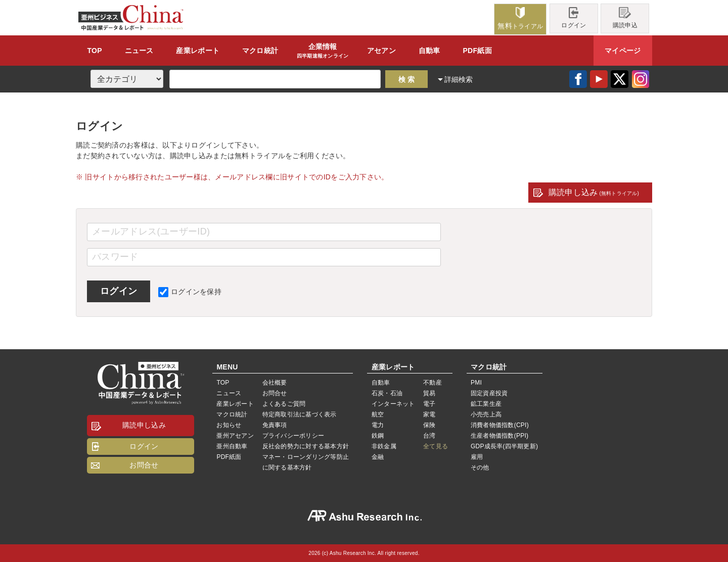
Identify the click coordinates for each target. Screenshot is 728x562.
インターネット (393, 404)
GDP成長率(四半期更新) (504, 446)
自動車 (429, 51)
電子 (429, 404)
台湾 (429, 436)
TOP (94, 51)
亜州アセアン (235, 436)
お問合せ (144, 465)
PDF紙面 (477, 51)
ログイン (574, 18)
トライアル (520, 18)
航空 (378, 414)
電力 (378, 425)
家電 (429, 414)
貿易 (429, 393)
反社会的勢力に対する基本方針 (306, 446)
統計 (260, 51)
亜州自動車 (232, 446)
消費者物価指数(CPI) (500, 425)
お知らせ (229, 425)
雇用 (477, 457)
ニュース (139, 51)
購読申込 (625, 18)
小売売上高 (486, 414)
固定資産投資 (489, 393)
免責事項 (275, 425)
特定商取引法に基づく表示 (300, 414)
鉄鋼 (378, 436)
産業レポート (235, 404)
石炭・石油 (387, 393)
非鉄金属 (384, 446)
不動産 (433, 383)
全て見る (436, 446)
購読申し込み (594, 192)
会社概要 (275, 383)
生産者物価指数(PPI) (499, 436)
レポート (198, 51)
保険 (429, 425)
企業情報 (323, 51)
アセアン (381, 51)
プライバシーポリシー (293, 436)
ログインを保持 (190, 292)
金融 (378, 457)
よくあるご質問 (284, 404)
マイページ (623, 51)
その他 (480, 467)
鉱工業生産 (486, 404)
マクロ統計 (232, 414)
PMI (476, 383)
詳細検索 (459, 79)
